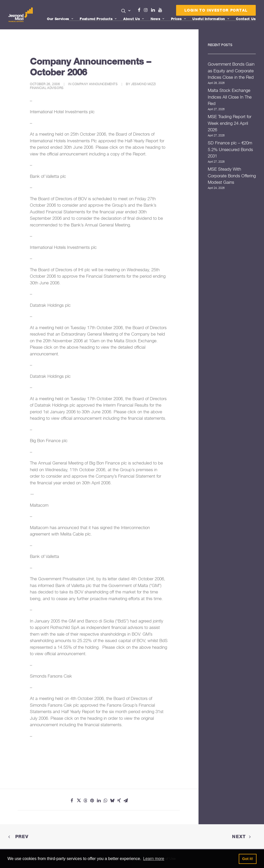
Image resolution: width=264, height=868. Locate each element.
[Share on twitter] (79, 801)
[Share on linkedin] (99, 801)
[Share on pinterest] (92, 801)
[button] (126, 11)
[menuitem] (126, 11)
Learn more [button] (154, 859)
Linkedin (154, 10)
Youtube (161, 10)
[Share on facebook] (72, 801)
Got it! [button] (247, 859)
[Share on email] (126, 801)
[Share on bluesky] (112, 801)
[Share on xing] (119, 801)
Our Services (60, 19)
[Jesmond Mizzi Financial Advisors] (21, 15)
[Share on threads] (85, 801)
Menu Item (167, 11)
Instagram (147, 10)
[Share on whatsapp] (105, 801)
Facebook (141, 10)
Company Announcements (95, 84)
